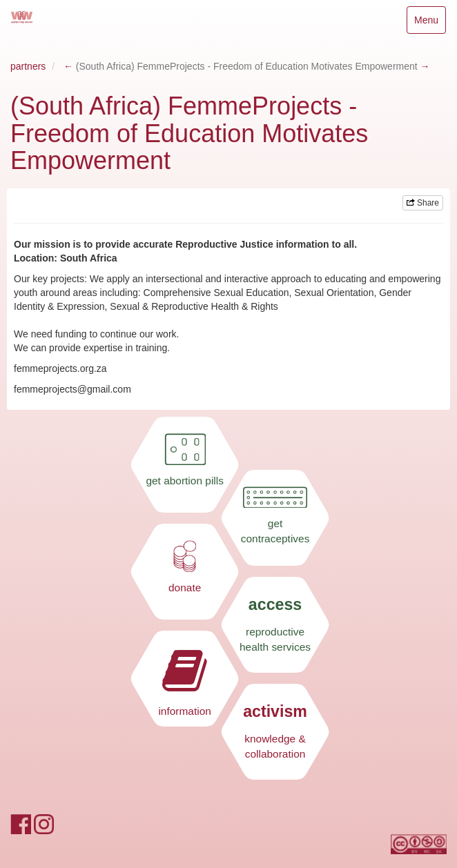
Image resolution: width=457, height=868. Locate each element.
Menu (430, 23)
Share (423, 203)
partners (28, 66)
